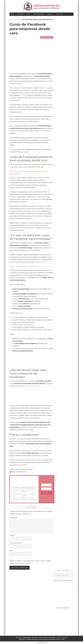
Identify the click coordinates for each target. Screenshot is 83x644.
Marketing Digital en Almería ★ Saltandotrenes (41, 6)
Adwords (41, 638)
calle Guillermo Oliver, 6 (32, 386)
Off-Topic (17, 19)
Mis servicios (19, 638)
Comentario (14, 517)
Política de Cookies (60, 639)
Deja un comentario (47, 37)
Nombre (13, 535)
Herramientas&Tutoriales (50, 638)
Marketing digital (27, 638)
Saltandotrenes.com (32, 639)
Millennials (24, 95)
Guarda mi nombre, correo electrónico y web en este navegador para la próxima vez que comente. (30, 562)
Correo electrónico (16, 543)
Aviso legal (40, 639)
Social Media (35, 638)
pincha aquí (43, 262)
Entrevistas (59, 638)
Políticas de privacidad (49, 639)
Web (11, 551)
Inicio (11, 19)
